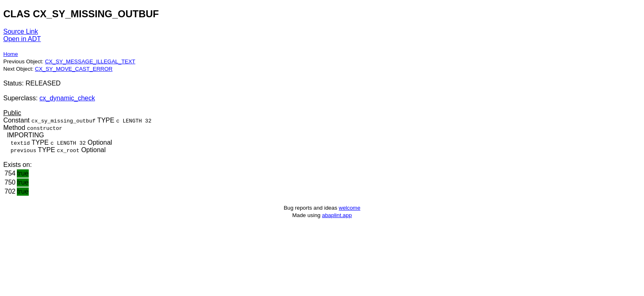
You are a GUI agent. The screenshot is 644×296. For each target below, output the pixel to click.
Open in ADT (22, 39)
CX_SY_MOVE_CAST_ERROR (74, 69)
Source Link (21, 31)
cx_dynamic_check (67, 98)
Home (11, 54)
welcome (350, 208)
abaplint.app (337, 215)
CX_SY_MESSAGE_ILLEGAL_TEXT (90, 61)
